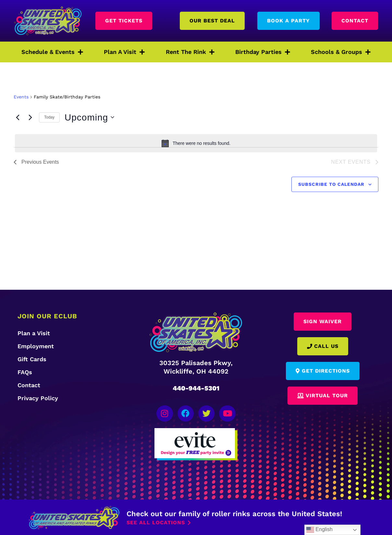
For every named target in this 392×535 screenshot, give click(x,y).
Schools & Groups (341, 52)
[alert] (196, 143)
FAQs (25, 372)
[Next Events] (30, 117)
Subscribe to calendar (331, 184)
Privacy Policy (38, 398)
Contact (29, 385)
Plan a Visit (34, 333)
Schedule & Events (52, 52)
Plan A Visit (124, 52)
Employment (36, 346)
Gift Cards (32, 359)
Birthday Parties (263, 52)
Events (21, 97)
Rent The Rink (190, 52)
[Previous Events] (18, 117)
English (319, 530)
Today (49, 117)
